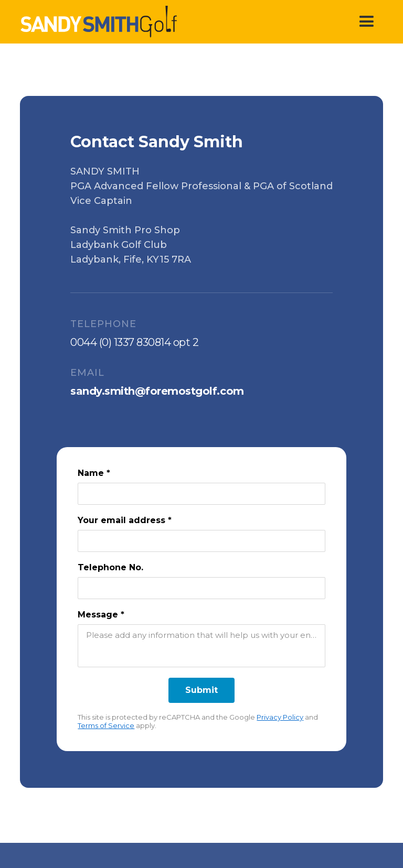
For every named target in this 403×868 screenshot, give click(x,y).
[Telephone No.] (201, 588)
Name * (94, 473)
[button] (367, 22)
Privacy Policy (280, 717)
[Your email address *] (201, 541)
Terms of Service (106, 725)
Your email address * (125, 520)
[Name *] (201, 494)
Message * (101, 615)
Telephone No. (110, 567)
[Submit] (201, 690)
